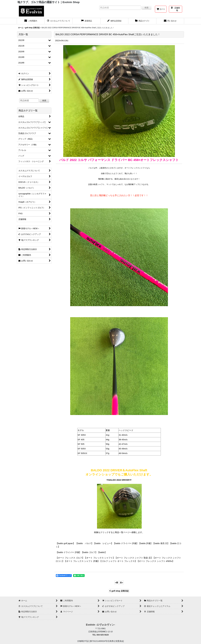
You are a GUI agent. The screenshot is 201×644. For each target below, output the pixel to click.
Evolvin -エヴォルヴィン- (101, 625)
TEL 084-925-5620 (100, 635)
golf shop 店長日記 (119, 591)
